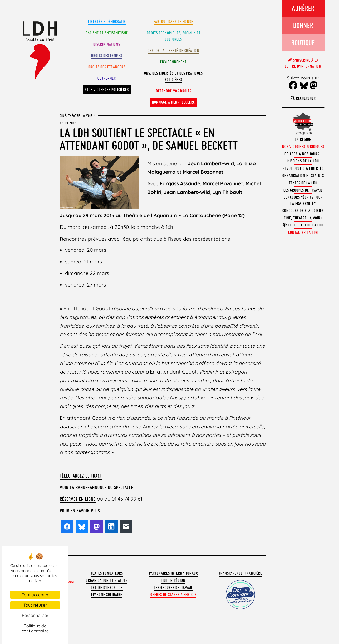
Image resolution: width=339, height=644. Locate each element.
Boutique (303, 43)
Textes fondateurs (107, 573)
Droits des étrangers (107, 67)
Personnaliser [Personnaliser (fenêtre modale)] (35, 615)
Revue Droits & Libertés (303, 168)
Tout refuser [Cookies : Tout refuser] (35, 605)
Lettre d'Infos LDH (107, 588)
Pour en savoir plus (80, 511)
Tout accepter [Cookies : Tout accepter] (35, 595)
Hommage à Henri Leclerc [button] (173, 102)
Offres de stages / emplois (173, 595)
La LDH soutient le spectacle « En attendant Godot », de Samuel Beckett (149, 139)
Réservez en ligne (78, 499)
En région (303, 139)
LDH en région (173, 580)
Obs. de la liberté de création (173, 51)
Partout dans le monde (173, 22)
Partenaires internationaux (174, 573)
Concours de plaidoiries (303, 211)
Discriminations (107, 44)
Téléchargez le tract (81, 476)
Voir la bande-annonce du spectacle (97, 487)
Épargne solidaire (107, 595)
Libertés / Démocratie (107, 22)
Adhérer (303, 8)
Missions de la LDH (303, 161)
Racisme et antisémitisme (107, 33)
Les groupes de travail (173, 588)
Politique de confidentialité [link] (35, 628)
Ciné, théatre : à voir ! (303, 218)
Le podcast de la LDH (303, 225)
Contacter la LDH (303, 233)
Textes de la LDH (303, 183)
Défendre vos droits (174, 91)
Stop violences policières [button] (107, 90)
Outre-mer (107, 78)
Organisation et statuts (107, 580)
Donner (303, 25)
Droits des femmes (107, 56)
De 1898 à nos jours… (303, 154)
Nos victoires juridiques (303, 147)
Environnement (173, 62)
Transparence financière (240, 573)
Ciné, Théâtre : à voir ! (77, 115)
